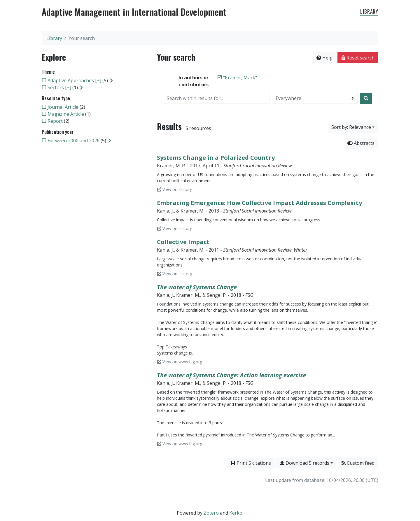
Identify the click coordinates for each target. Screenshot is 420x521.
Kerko (236, 513)
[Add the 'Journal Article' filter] (63, 107)
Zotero (211, 513)
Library (369, 11)
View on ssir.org (175, 189)
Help (324, 58)
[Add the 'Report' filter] (55, 121)
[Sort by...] (353, 127)
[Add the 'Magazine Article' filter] (66, 114)
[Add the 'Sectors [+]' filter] (59, 87)
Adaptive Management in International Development (134, 12)
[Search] (366, 98)
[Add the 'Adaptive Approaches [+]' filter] (74, 80)
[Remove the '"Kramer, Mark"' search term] (240, 78)
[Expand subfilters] (111, 80)
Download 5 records (304, 463)
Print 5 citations (251, 463)
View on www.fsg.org (180, 362)
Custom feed (358, 463)
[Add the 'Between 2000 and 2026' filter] (73, 141)
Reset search (358, 58)
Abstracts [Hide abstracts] (361, 143)
